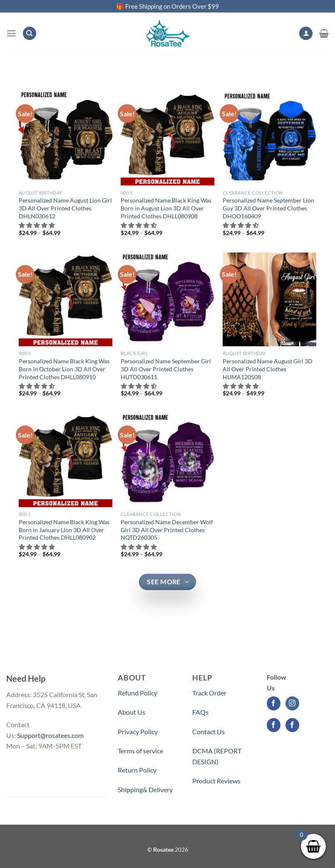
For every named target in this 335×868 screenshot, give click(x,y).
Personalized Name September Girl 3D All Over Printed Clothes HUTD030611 (166, 369)
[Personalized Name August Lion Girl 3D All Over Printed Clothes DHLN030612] (66, 139)
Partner (203, 800)
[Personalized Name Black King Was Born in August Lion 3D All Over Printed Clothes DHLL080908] (167, 139)
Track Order (209, 693)
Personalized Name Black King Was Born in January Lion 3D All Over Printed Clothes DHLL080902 (64, 530)
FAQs (200, 712)
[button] (37, 225)
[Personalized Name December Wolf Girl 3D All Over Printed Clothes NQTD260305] (167, 460)
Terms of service (140, 751)
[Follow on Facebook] (274, 703)
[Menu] (11, 33)
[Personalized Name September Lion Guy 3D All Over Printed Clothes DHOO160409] (269, 139)
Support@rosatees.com (50, 735)
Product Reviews (216, 781)
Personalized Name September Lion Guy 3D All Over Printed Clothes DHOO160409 (268, 208)
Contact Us (208, 732)
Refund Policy (138, 693)
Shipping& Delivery (145, 789)
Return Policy (137, 770)
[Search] (30, 34)
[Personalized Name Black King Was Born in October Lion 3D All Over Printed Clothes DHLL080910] (66, 299)
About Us (132, 712)
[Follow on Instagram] (292, 703)
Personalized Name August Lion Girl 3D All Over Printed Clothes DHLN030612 (65, 208)
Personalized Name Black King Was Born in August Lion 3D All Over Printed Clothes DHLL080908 (166, 208)
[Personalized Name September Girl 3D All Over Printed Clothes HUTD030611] (167, 299)
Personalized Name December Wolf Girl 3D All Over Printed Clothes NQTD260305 (167, 530)
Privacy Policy (138, 732)
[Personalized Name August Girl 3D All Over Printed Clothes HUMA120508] (269, 299)
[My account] (306, 34)
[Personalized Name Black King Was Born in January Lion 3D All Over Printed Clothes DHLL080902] (66, 460)
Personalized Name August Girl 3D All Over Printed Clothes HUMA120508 (268, 369)
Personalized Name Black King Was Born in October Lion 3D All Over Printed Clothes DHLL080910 (64, 369)
